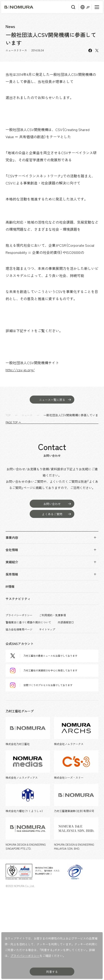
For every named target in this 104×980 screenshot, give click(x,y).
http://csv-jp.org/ (20, 370)
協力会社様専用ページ (19, 629)
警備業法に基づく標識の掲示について (28, 622)
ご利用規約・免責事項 (52, 615)
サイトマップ (47, 629)
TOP (8, 415)
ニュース (27, 415)
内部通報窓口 (66, 622)
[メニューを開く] (96, 7)
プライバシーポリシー (19, 615)
